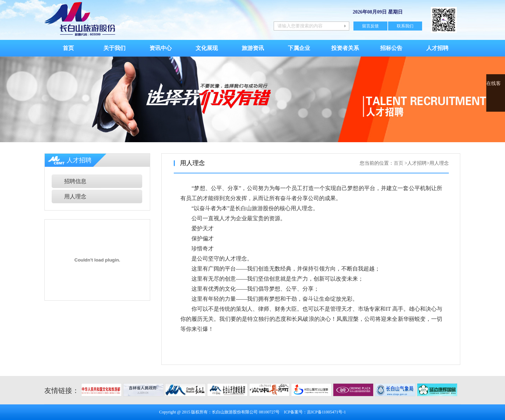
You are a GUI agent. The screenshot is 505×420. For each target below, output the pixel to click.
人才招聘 (437, 48)
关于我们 (114, 48)
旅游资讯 (253, 48)
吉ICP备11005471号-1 (326, 412)
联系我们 (405, 26)
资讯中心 (161, 48)
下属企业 (299, 48)
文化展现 (207, 48)
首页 (68, 48)
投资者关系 (345, 48)
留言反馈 (370, 26)
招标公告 (391, 48)
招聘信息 (75, 181)
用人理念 (75, 196)
